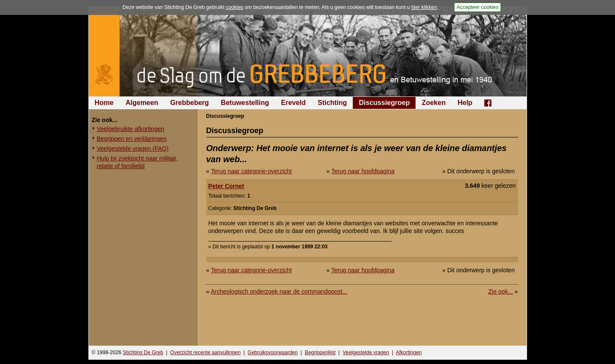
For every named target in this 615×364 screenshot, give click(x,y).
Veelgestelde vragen (366, 352)
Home (104, 103)
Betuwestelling (245, 103)
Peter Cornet (226, 186)
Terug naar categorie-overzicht (251, 171)
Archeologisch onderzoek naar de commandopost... (279, 291)
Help (465, 103)
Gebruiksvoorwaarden (273, 352)
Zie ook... (501, 291)
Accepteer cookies (477, 7)
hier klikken (424, 7)
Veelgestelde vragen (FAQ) (133, 149)
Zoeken (433, 103)
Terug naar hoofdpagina (363, 171)
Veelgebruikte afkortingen (131, 129)
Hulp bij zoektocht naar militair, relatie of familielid (138, 162)
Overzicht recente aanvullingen (206, 352)
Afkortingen (409, 352)
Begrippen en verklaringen (132, 139)
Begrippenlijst (320, 352)
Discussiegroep (384, 103)
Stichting (332, 103)
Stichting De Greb (143, 352)
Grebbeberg (189, 103)
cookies (235, 7)
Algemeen (142, 103)
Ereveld (293, 103)
